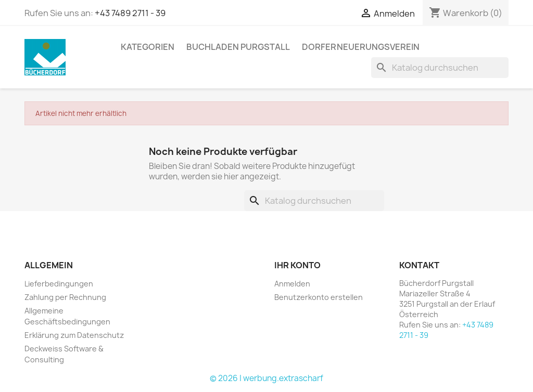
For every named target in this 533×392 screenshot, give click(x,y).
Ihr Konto (297, 265)
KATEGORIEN (148, 47)
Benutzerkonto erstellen (319, 297)
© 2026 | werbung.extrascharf (266, 378)
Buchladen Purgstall (238, 47)
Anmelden (292, 284)
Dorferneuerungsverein (361, 47)
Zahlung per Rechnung (65, 297)
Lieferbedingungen (59, 284)
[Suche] (440, 68)
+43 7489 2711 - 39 (130, 13)
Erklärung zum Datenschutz (74, 335)
